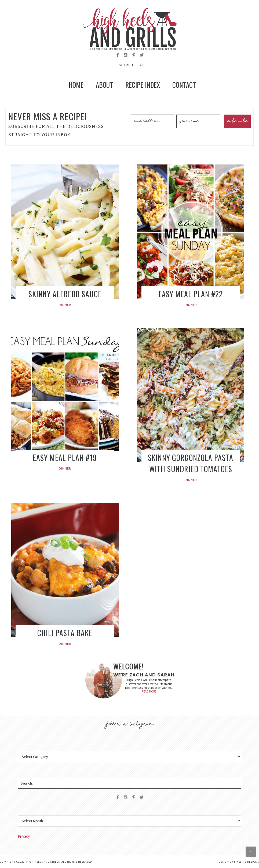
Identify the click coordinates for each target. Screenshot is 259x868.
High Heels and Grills (129, 29)
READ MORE (149, 691)
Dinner (65, 305)
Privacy (24, 836)
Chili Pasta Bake (65, 633)
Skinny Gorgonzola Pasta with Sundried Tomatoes (191, 463)
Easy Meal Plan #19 (65, 458)
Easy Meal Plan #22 (191, 294)
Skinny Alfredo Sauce (65, 294)
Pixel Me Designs (247, 862)
